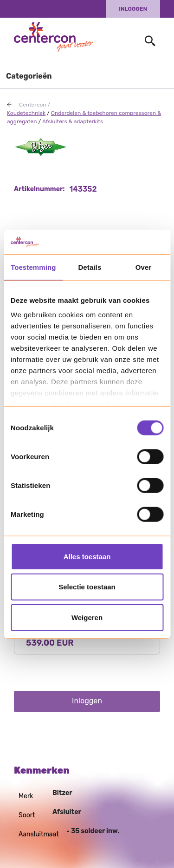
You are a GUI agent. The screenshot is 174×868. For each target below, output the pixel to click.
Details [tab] (90, 267)
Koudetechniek (26, 113)
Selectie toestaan (87, 587)
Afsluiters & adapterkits (73, 121)
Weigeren (87, 617)
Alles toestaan (87, 556)
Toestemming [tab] (33, 267)
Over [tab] (144, 267)
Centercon (33, 105)
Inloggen (133, 9)
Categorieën (29, 76)
